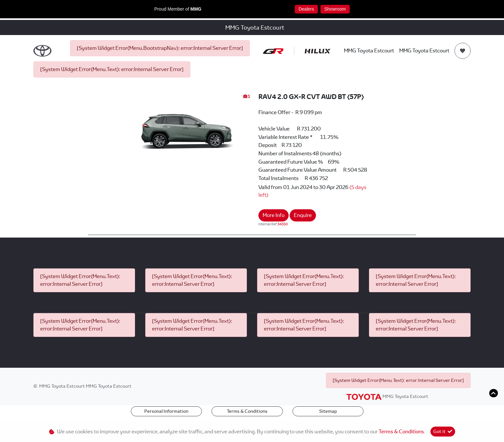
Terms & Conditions (247, 411)
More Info (274, 215)
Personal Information (166, 411)
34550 (283, 224)
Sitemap (328, 411)
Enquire (303, 215)
